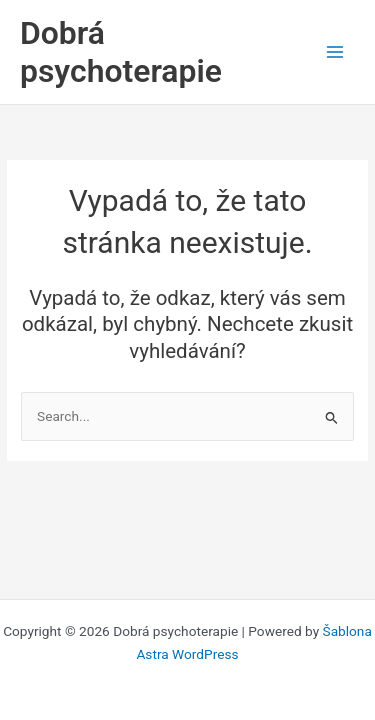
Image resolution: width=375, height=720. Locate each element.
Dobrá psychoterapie (121, 52)
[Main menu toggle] (335, 52)
